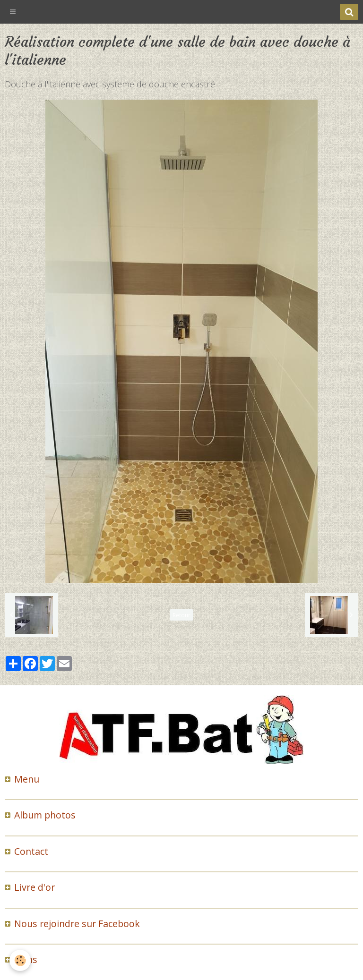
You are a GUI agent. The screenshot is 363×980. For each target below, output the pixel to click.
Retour (181, 615)
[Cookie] (20, 960)
